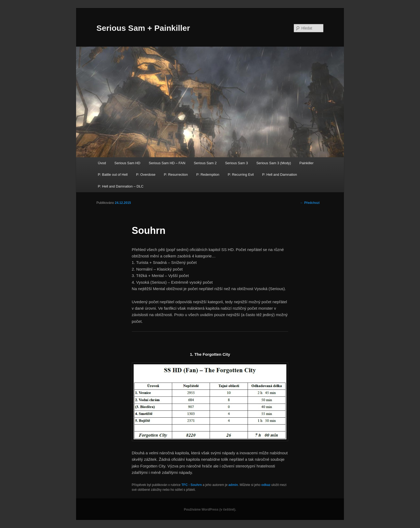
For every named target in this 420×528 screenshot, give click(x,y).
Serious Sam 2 (205, 163)
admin (233, 485)
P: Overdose (146, 175)
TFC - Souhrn (192, 485)
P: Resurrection (176, 175)
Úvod (102, 163)
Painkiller (307, 163)
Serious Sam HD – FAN (167, 163)
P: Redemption (208, 175)
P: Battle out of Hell (113, 175)
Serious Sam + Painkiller (143, 28)
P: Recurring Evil (241, 175)
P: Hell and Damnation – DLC (121, 186)
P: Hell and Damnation (280, 175)
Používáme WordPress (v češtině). (210, 510)
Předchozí (310, 203)
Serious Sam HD (127, 163)
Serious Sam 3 (236, 163)
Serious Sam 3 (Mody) (274, 163)
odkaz (266, 485)
